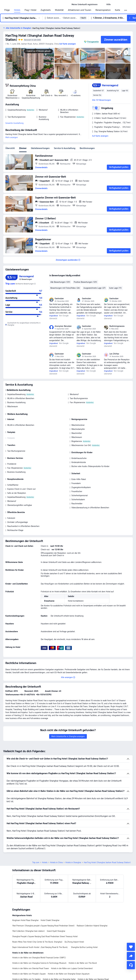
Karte (117, 10)
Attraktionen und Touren (80, 10)
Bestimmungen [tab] (87, 148)
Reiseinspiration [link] (103, 10)
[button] (102, 4)
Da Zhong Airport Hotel (74, 942)
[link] (85, 4)
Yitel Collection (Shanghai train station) (28, 931)
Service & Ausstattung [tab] (65, 148)
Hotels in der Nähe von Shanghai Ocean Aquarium (69, 974)
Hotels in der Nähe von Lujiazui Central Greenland (72, 968)
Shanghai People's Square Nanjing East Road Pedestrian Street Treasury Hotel (45, 936)
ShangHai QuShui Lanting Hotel (84, 947)
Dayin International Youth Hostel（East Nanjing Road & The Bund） (41, 947)
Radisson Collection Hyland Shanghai (92, 926)
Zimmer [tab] (23, 148)
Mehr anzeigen (12, 137)
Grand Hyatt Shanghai (56, 931)
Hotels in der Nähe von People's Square (29, 974)
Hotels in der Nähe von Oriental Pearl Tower (31, 968)
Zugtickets (46, 10)
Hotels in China (56, 862)
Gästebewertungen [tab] (40, 148)
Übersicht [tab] (10, 148)
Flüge (7, 10)
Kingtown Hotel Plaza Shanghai (25, 920)
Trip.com (36, 862)
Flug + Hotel (30, 10)
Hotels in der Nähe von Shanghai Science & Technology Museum (39, 963)
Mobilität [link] (59, 10)
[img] (30, 63)
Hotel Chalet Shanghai (50, 920)
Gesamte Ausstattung (14, 123)
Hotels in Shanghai (73, 862)
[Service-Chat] (131, 965)
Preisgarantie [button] (93, 42)
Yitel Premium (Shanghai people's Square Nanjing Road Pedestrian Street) (43, 926)
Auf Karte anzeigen (100, 136)
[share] (131, 956)
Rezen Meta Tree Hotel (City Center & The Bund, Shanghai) (37, 942)
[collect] (131, 947)
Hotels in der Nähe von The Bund (83, 963)
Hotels (17, 10)
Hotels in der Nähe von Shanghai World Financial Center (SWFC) (39, 958)
